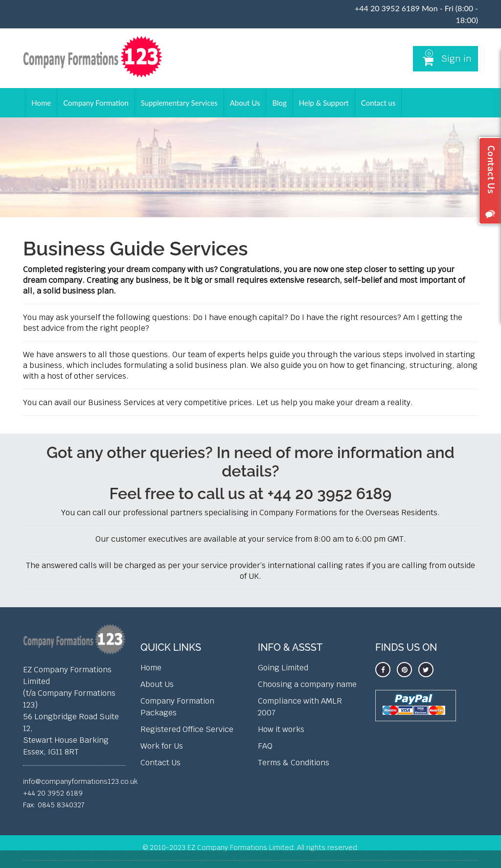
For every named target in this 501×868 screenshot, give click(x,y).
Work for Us (162, 746)
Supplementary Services (179, 103)
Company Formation (96, 103)
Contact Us (160, 763)
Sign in (456, 58)
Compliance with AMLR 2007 (300, 707)
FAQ (265, 746)
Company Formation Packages (177, 707)
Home (41, 103)
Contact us (378, 103)
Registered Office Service (187, 729)
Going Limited (283, 668)
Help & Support (324, 103)
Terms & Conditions (294, 763)
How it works (281, 729)
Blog (279, 103)
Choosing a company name (307, 684)
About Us (245, 103)
